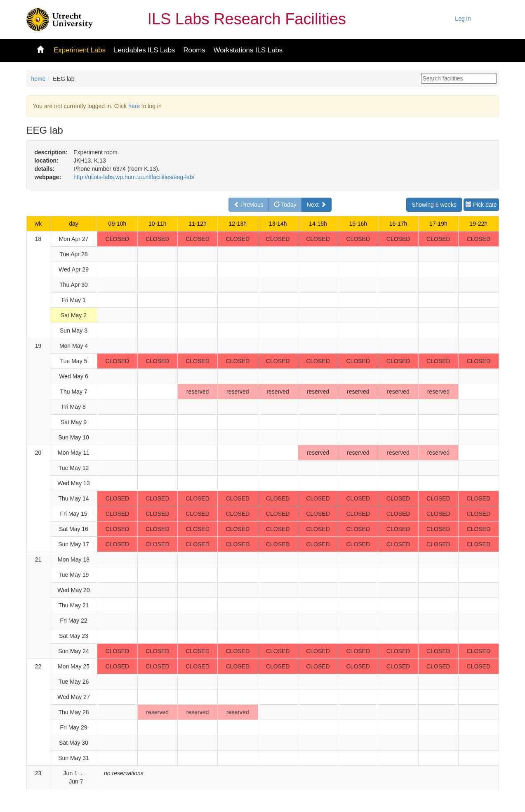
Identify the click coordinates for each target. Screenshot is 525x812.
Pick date (481, 205)
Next (317, 205)
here (134, 106)
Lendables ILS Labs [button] (144, 50)
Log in (463, 19)
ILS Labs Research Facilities (247, 19)
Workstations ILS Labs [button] (248, 50)
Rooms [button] (194, 50)
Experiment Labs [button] (80, 50)
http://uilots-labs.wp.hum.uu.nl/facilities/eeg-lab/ (134, 177)
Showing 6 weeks (434, 205)
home (39, 79)
